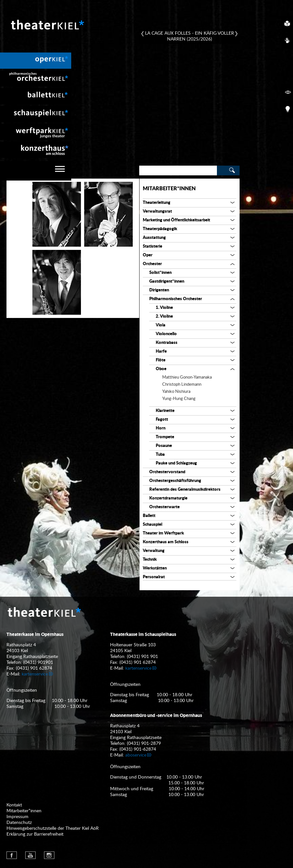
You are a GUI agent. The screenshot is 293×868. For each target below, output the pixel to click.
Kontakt (14, 805)
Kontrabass (167, 343)
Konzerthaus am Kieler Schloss (36, 150)
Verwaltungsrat (157, 211)
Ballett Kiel (36, 96)
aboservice (136, 755)
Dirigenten (159, 290)
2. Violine (164, 317)
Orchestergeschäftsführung (175, 481)
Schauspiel (152, 525)
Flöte (161, 360)
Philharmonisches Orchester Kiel (36, 78)
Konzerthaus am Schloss (166, 542)
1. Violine (164, 308)
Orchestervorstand (167, 472)
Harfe (161, 352)
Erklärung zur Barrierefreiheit (35, 834)
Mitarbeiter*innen (169, 189)
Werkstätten (155, 568)
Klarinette (165, 411)
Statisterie (152, 246)
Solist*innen (160, 273)
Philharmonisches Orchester (176, 299)
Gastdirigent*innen (167, 282)
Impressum (17, 817)
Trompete (165, 437)
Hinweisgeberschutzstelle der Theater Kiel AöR (53, 828)
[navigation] (36, 171)
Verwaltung (154, 551)
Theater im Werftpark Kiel (36, 132)
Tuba (160, 455)
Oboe (161, 369)
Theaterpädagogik (160, 229)
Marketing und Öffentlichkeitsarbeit (176, 220)
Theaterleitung (157, 203)
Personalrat (154, 577)
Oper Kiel (36, 61)
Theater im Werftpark (163, 533)
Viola (161, 325)
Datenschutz (19, 823)
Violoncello (166, 334)
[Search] (178, 170)
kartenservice (35, 674)
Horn (161, 428)
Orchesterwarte (164, 507)
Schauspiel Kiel (36, 114)
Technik (150, 560)
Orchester (152, 264)
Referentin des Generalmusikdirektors (185, 490)
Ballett (149, 516)
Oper (148, 255)
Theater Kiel (47, 25)
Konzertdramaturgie (168, 498)
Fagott (162, 420)
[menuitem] (36, 61)
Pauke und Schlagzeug (176, 463)
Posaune (164, 446)
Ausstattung (154, 238)
